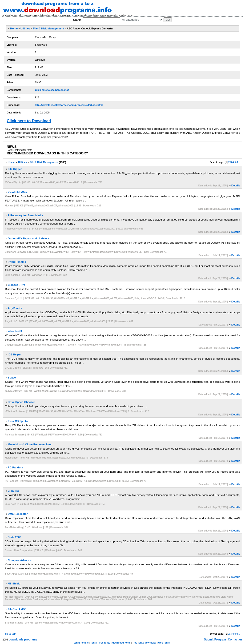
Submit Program (215, 640)
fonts (94, 643)
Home (14, 28)
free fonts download (145, 643)
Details (236, 185)
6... (238, 162)
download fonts (121, 643)
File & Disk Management (48, 28)
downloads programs (23, 640)
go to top (10, 634)
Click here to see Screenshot (52, 90)
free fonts (104, 643)
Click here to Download (29, 121)
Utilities (25, 28)
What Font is (81, 643)
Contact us (235, 640)
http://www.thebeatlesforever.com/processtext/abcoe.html (69, 105)
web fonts (164, 643)
